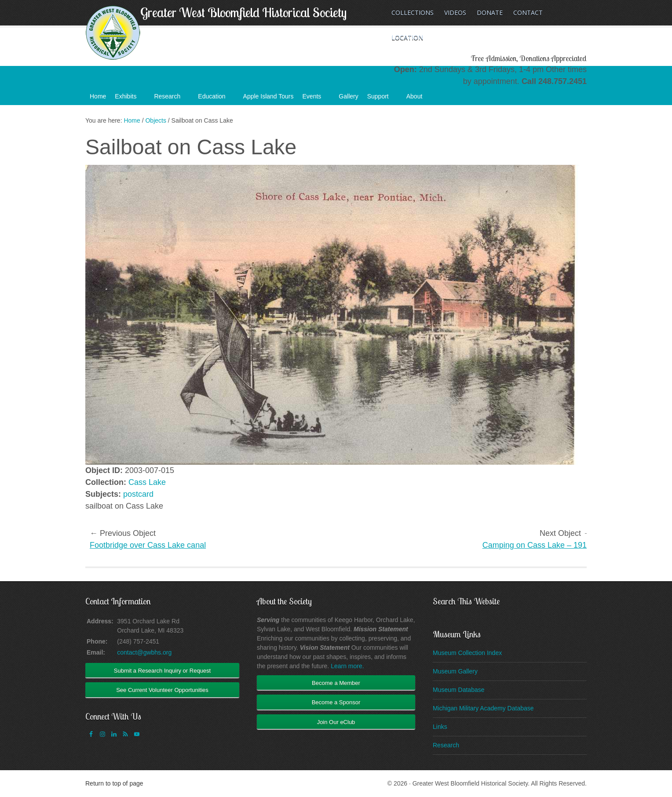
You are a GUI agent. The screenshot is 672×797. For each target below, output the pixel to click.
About (419, 99)
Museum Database (459, 690)
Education (216, 99)
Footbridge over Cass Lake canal (148, 545)
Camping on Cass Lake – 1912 (537, 545)
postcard (138, 494)
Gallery (348, 96)
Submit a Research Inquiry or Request (162, 671)
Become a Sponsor (336, 702)
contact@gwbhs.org (144, 652)
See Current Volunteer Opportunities (162, 690)
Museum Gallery (455, 671)
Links (440, 727)
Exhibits (130, 99)
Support (382, 99)
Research (172, 99)
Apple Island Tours (268, 96)
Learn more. (347, 666)
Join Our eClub (336, 722)
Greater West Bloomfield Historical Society (243, 12)
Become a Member (336, 683)
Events (316, 99)
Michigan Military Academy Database (483, 708)
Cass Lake (147, 482)
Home (98, 96)
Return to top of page (114, 783)
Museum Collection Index (467, 653)
